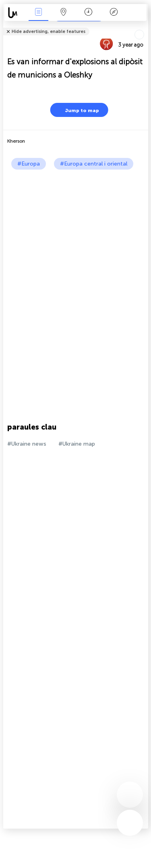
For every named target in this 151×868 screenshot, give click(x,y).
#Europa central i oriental (94, 164)
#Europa (29, 164)
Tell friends (145, 26)
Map (64, 13)
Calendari (88, 13)
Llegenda (114, 13)
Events (38, 13)
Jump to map (77, 110)
